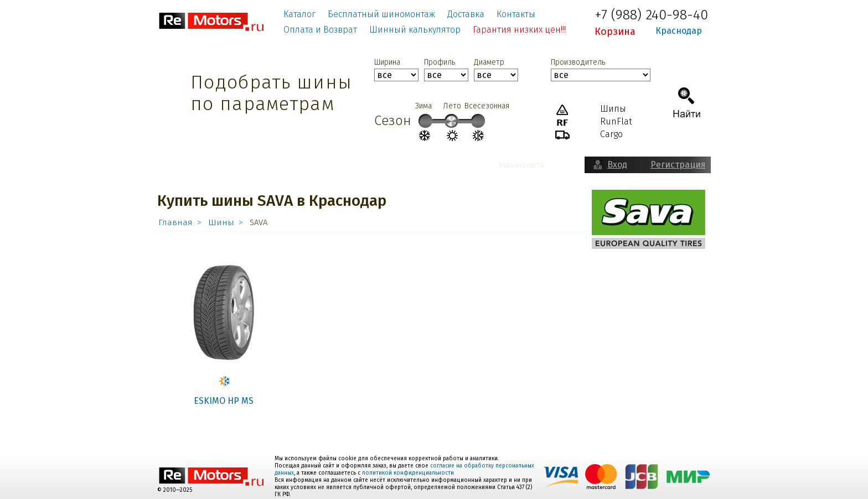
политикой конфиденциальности (408, 473)
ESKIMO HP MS (224, 401)
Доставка (466, 14)
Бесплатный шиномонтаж (381, 14)
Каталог (299, 14)
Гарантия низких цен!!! (519, 30)
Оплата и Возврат (320, 30)
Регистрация (678, 165)
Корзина (615, 32)
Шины (221, 222)
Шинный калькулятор (415, 30)
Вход (617, 165)
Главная (175, 222)
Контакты (516, 14)
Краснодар (679, 31)
